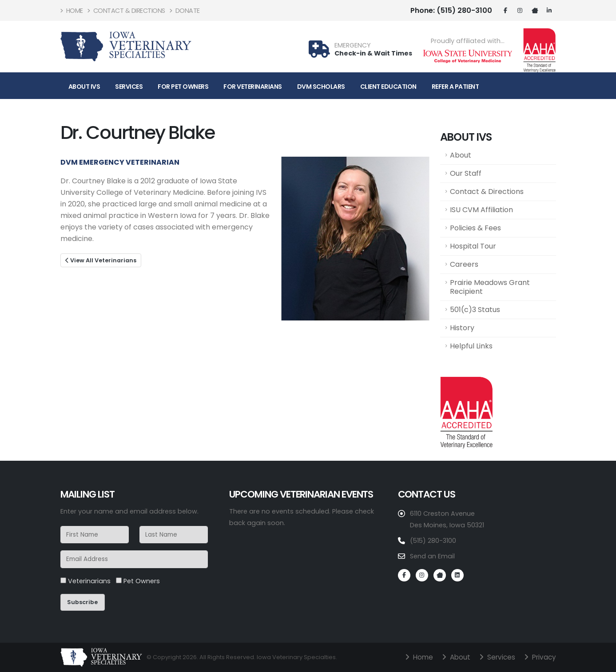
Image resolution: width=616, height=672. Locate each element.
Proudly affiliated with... (468, 41)
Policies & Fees (475, 228)
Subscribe (82, 602)
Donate (185, 11)
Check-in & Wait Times (373, 53)
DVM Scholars (321, 87)
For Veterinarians (253, 87)
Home (72, 11)
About (461, 155)
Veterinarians (85, 581)
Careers (464, 264)
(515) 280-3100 (451, 11)
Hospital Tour (473, 246)
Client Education (388, 87)
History (462, 328)
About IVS (84, 87)
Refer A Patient (455, 87)
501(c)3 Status (475, 310)
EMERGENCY (353, 45)
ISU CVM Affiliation (481, 210)
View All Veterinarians (101, 260)
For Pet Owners (183, 87)
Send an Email (432, 556)
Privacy (543, 657)
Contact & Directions (126, 11)
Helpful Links (471, 346)
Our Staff (466, 173)
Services (129, 87)
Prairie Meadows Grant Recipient (490, 287)
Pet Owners (138, 581)
